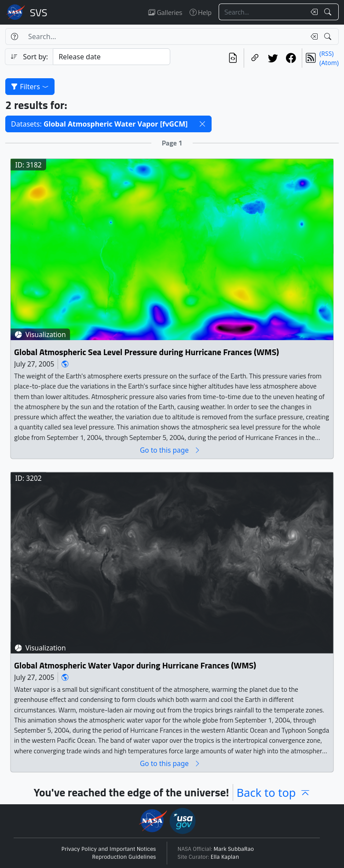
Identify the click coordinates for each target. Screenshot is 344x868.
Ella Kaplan (225, 857)
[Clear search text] (312, 12)
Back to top (274, 792)
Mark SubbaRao (234, 849)
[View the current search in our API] (233, 58)
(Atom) (329, 63)
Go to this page (170, 450)
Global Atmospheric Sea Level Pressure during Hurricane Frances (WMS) (146, 352)
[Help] (14, 36)
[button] (202, 124)
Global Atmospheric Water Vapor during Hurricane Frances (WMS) (135, 666)
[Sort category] (112, 57)
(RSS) (326, 53)
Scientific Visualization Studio (39, 12)
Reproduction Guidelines (124, 857)
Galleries (165, 12)
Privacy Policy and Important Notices (109, 849)
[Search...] (262, 12)
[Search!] (329, 12)
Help (201, 12)
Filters (30, 87)
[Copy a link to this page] (255, 58)
